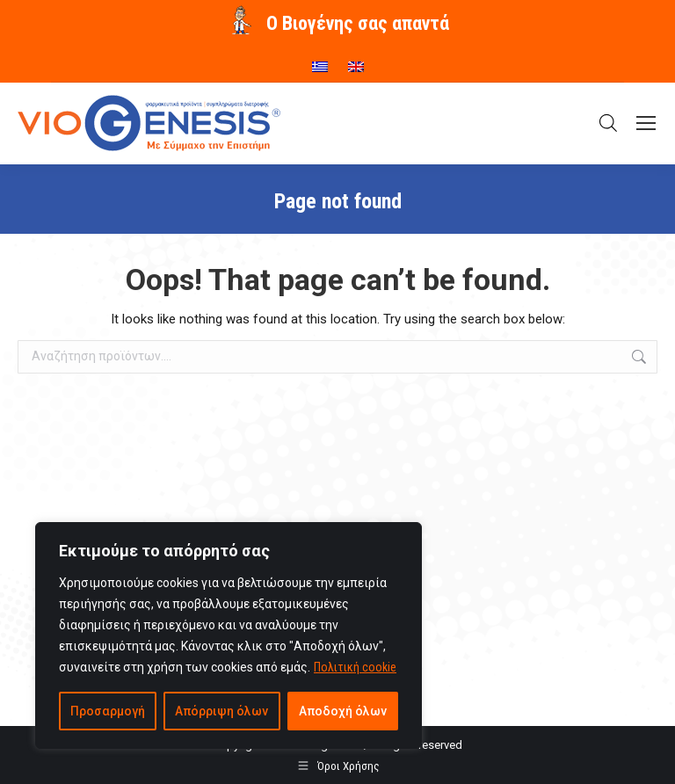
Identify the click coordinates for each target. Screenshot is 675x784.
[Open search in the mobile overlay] (608, 123)
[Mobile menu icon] (646, 123)
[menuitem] (320, 61)
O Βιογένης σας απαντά (358, 23)
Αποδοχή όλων (343, 711)
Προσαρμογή (108, 711)
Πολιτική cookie (355, 667)
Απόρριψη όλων (221, 711)
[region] (229, 635)
